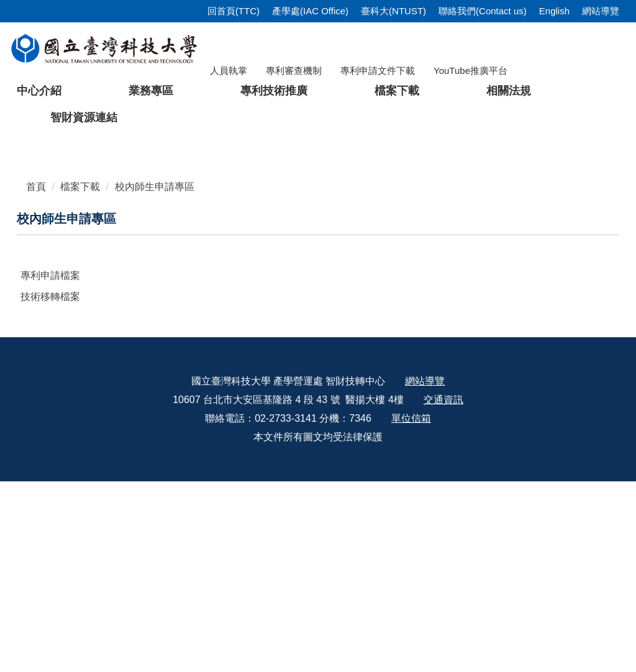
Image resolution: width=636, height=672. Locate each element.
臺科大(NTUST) (393, 11)
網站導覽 (601, 11)
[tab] (481, 320)
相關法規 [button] (509, 91)
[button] (29, 233)
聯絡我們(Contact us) (483, 11)
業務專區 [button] (151, 91)
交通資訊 (443, 590)
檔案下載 (80, 377)
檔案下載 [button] (397, 91)
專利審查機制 (294, 70)
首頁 (36, 377)
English (554, 11)
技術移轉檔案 (50, 487)
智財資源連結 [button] (84, 117)
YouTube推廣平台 (470, 70)
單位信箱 (411, 609)
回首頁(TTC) (234, 11)
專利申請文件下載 (378, 70)
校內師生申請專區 (155, 377)
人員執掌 (229, 70)
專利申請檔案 (50, 466)
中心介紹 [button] (39, 91)
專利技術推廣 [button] (274, 91)
